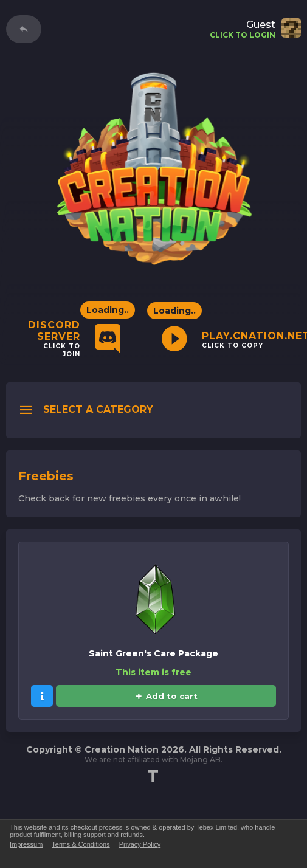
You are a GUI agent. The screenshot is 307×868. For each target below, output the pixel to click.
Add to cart (166, 696)
